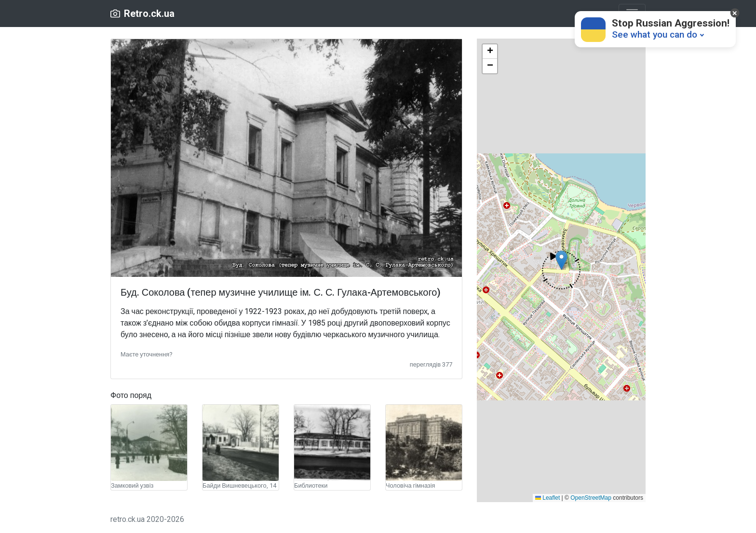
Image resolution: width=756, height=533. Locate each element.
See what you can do (655, 34)
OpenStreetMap (591, 498)
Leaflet (547, 498)
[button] (146, 354)
